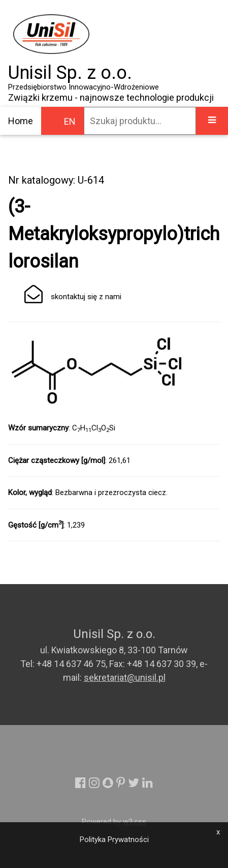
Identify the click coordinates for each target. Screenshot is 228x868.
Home (21, 121)
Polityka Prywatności (114, 840)
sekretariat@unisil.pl (125, 677)
